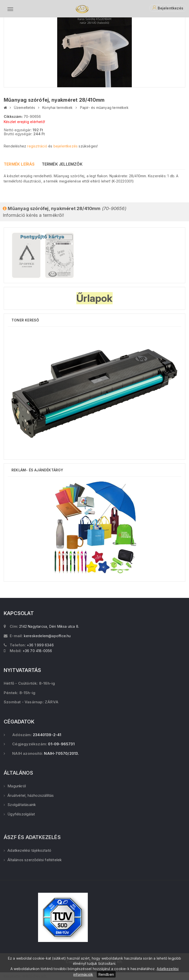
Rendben (106, 974)
